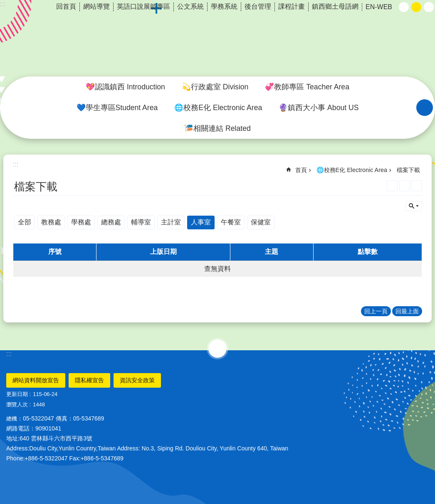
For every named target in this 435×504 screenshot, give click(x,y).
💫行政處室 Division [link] (215, 87)
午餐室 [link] (231, 222)
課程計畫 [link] (292, 6)
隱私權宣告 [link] (89, 380)
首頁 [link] (301, 170)
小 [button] (404, 7)
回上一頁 (376, 311)
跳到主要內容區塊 (4, 4)
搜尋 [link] (425, 108)
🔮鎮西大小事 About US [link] (319, 108)
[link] (392, 186)
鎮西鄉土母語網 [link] (335, 6)
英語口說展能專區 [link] (143, 6)
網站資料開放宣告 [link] (36, 380)
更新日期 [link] (17, 394)
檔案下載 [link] (408, 170)
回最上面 (407, 311)
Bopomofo (417, 186)
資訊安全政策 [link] (137, 380)
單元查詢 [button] (414, 206)
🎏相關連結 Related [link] (217, 128)
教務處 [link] (51, 222)
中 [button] (416, 7)
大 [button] (429, 7)
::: (9, 354)
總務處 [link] (111, 222)
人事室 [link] (201, 222)
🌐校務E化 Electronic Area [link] (218, 108)
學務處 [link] (81, 222)
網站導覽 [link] (96, 6)
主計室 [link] (171, 222)
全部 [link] (25, 222)
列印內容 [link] (405, 186)
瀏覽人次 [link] (17, 404)
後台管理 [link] (258, 6)
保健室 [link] (261, 222)
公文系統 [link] (190, 6)
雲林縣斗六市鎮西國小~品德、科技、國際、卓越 (217, 39)
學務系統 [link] (224, 6)
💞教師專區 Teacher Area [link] (307, 87)
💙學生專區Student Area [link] (117, 108)
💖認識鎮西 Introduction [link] (125, 87)
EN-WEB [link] (379, 7)
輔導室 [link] (141, 222)
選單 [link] (217, 349)
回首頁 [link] (66, 6)
